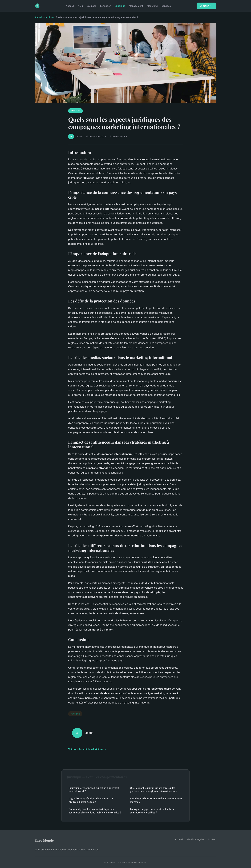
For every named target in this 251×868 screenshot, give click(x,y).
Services (166, 6)
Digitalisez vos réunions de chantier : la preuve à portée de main (91, 800)
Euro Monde (44, 840)
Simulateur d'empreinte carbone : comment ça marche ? (156, 800)
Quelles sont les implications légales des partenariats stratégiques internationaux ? (154, 790)
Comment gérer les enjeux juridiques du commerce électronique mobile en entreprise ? (95, 811)
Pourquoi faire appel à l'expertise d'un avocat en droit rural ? (94, 790)
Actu (80, 6)
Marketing (152, 6)
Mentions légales (195, 839)
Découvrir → (206, 6)
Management (136, 6)
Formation (106, 6)
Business (91, 6)
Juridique (120, 6)
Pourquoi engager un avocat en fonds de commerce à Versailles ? (152, 811)
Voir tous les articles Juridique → (87, 749)
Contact (212, 839)
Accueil (70, 6)
